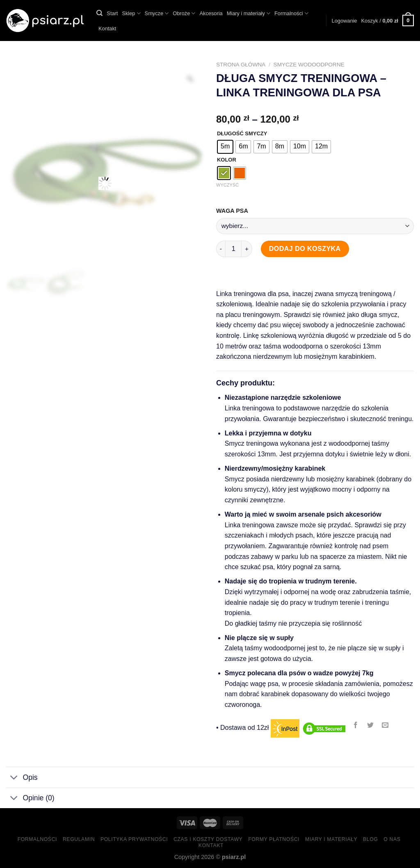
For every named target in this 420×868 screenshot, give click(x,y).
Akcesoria (211, 13)
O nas (392, 839)
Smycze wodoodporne (309, 65)
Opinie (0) (30, 799)
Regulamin (79, 839)
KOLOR (227, 160)
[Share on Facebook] (355, 726)
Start (112, 13)
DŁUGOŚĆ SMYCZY (242, 134)
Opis (22, 778)
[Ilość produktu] (233, 249)
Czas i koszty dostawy (208, 839)
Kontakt (107, 28)
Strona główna (241, 65)
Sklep (131, 13)
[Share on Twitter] (370, 726)
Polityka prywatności (134, 839)
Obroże (184, 13)
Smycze (157, 13)
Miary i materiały (249, 13)
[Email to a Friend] (385, 726)
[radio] (225, 147)
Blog (370, 839)
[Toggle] (14, 778)
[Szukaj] (99, 13)
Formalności (291, 13)
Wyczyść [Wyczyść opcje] (227, 185)
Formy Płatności (274, 839)
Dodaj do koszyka (305, 249)
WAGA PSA (233, 211)
